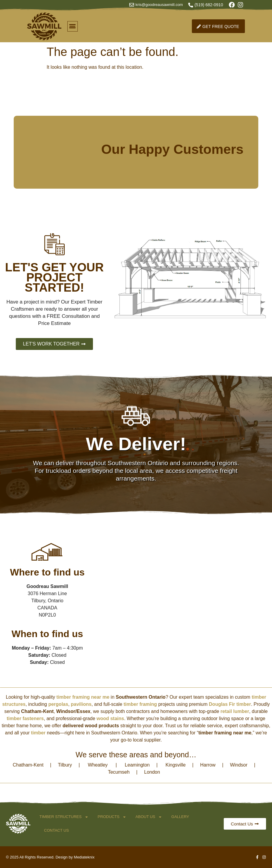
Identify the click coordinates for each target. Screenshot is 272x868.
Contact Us (56, 830)
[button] (73, 26)
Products (112, 817)
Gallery (180, 817)
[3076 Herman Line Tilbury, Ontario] (180, 611)
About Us (149, 817)
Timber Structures (64, 817)
